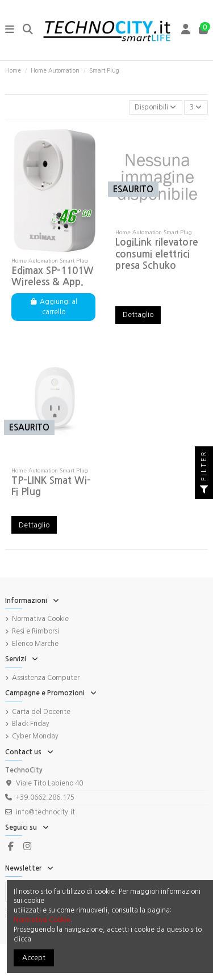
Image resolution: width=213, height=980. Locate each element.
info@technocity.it (45, 812)
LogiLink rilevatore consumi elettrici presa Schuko (157, 254)
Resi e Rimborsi (35, 631)
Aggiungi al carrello (53, 307)
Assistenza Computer (46, 678)
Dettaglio (138, 315)
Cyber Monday (35, 736)
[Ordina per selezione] (156, 107)
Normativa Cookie (40, 619)
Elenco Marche (35, 644)
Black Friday (31, 724)
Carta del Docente (41, 712)
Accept (34, 958)
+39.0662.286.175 (45, 797)
